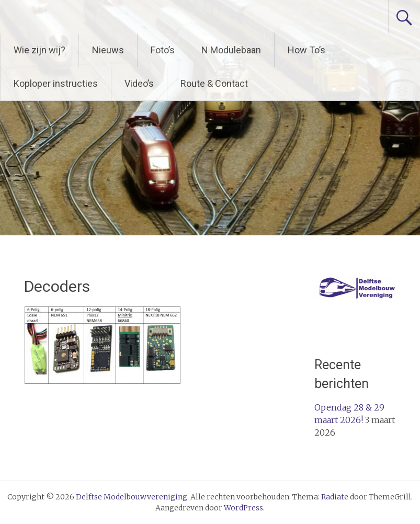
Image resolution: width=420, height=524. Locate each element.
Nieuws (108, 50)
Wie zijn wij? (39, 50)
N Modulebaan (231, 50)
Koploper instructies (56, 83)
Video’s (139, 83)
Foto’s (163, 50)
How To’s (307, 50)
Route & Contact (214, 83)
